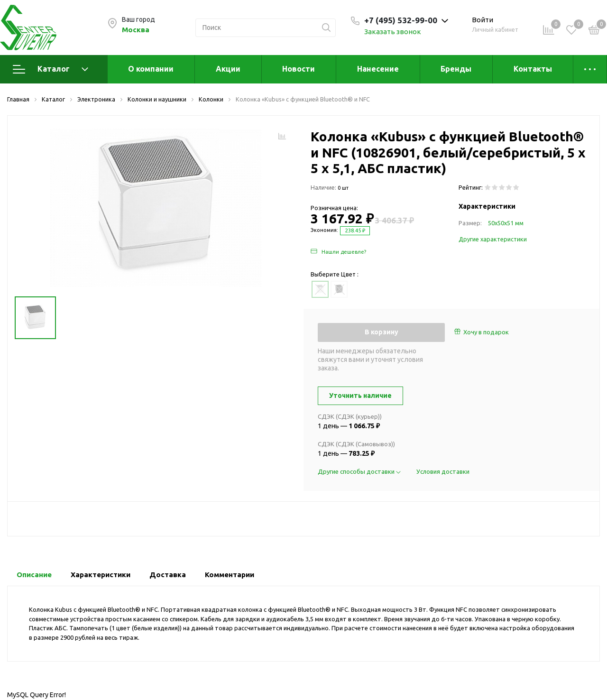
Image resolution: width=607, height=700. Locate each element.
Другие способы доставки (360, 471)
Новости (299, 69)
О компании (151, 69)
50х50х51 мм (506, 223)
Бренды (456, 69)
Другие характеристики (493, 239)
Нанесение (378, 69)
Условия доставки (443, 471)
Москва (136, 30)
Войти (483, 20)
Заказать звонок (393, 32)
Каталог (51, 69)
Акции (228, 69)
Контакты (533, 69)
